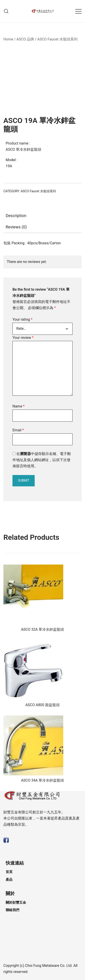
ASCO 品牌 (25, 39)
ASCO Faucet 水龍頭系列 (57, 39)
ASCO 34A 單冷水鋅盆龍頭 (43, 780)
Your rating (22, 319)
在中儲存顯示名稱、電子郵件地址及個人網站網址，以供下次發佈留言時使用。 (42, 460)
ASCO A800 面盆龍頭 (42, 705)
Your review (23, 338)
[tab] (42, 216)
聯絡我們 (12, 910)
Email (18, 430)
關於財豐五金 (16, 902)
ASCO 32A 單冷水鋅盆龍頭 (43, 629)
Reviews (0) (16, 227)
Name (19, 406)
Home (8, 39)
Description (16, 216)
